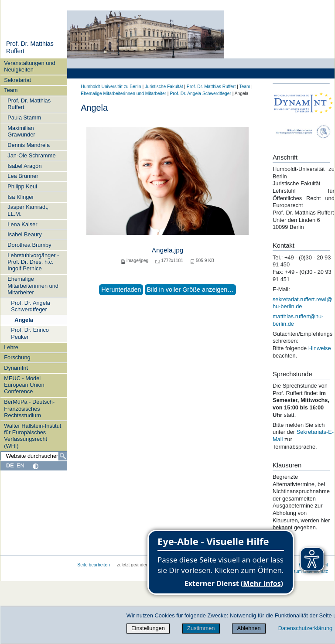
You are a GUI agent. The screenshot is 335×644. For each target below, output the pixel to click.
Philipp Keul (22, 186)
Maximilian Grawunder (21, 131)
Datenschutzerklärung (305, 628)
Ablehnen (249, 628)
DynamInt (16, 368)
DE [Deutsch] (10, 465)
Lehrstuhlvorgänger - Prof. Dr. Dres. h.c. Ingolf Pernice (33, 262)
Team (11, 90)
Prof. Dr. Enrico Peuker (30, 333)
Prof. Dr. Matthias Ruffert (29, 104)
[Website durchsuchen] (34, 456)
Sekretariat (17, 80)
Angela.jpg (168, 250)
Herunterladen (121, 290)
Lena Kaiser (22, 224)
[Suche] (63, 456)
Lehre (11, 347)
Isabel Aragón (24, 166)
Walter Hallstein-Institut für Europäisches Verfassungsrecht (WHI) (32, 436)
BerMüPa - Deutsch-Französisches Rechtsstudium (29, 409)
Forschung (17, 357)
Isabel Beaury (24, 234)
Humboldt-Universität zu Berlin (111, 87)
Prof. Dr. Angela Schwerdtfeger (31, 306)
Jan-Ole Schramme (31, 155)
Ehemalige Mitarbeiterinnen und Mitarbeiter (33, 286)
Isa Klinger (21, 197)
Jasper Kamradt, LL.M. (28, 210)
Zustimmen (201, 628)
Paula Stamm (24, 118)
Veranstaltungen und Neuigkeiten (29, 66)
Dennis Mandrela (29, 145)
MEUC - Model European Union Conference (24, 385)
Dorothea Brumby (29, 245)
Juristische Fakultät (164, 87)
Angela (24, 320)
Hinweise (320, 348)
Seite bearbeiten (94, 565)
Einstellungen (148, 628)
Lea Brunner (23, 176)
